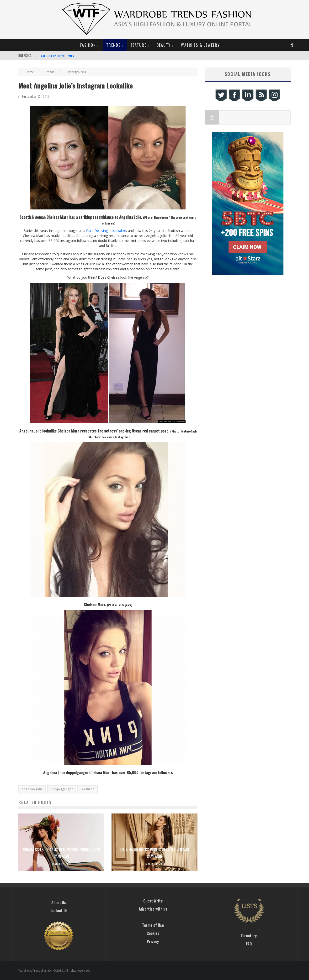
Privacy (153, 941)
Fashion (88, 45)
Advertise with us (153, 909)
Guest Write (153, 901)
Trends (114, 45)
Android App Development (59, 56)
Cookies (153, 933)
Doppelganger (62, 789)
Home (30, 72)
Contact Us (59, 911)
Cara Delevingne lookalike (106, 231)
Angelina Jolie (32, 789)
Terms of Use (153, 925)
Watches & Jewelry (200, 45)
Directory (249, 936)
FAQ (249, 944)
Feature (139, 45)
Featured (88, 789)
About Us (59, 902)
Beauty (164, 45)
